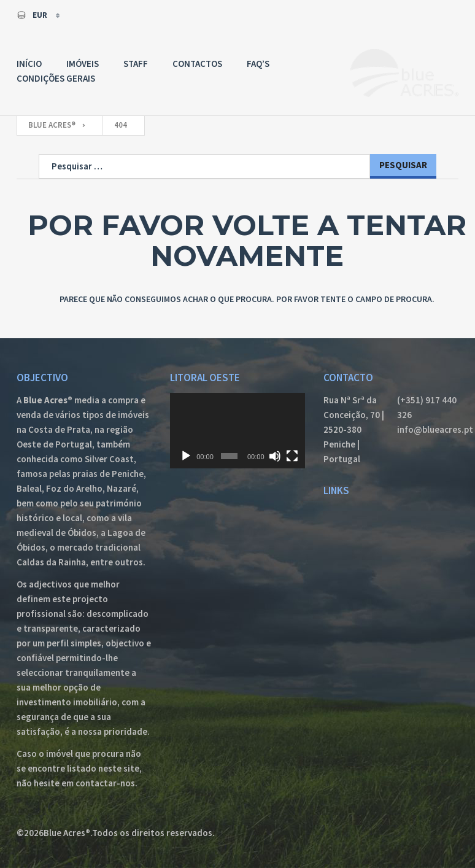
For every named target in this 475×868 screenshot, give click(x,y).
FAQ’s (258, 64)
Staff (136, 64)
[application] (237, 431)
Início (29, 64)
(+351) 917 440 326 (427, 407)
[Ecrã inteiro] (292, 456)
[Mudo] (275, 456)
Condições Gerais (56, 78)
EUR (33, 15)
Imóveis (83, 64)
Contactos (197, 64)
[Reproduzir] (186, 456)
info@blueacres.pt (428, 429)
